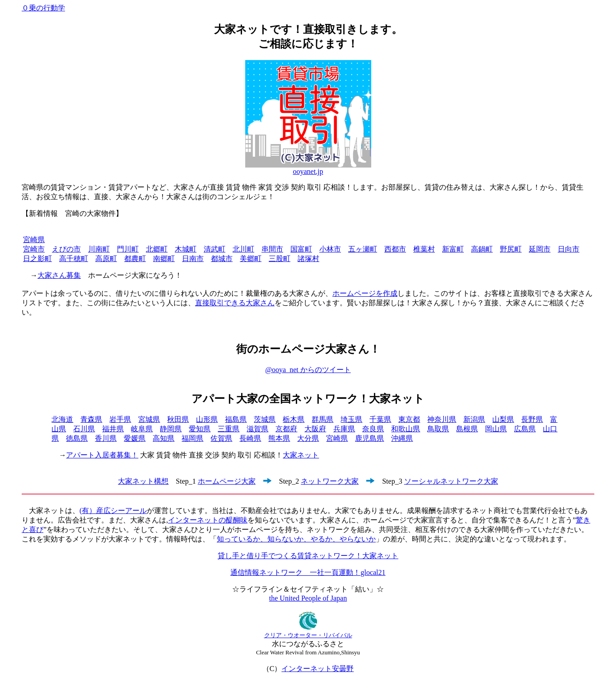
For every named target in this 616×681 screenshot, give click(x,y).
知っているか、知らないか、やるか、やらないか (296, 539)
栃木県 (294, 419)
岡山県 (496, 429)
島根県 (467, 429)
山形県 (207, 419)
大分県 (308, 438)
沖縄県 (402, 438)
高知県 (163, 438)
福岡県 (192, 438)
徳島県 (77, 438)
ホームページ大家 (227, 481)
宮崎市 (34, 249)
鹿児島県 (369, 438)
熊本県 (279, 438)
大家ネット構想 (143, 481)
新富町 (453, 249)
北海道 (62, 419)
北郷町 (157, 249)
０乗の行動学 (43, 8)
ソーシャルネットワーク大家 (451, 481)
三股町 (280, 259)
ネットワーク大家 (330, 481)
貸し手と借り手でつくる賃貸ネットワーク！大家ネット (308, 556)
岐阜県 (142, 429)
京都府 (286, 429)
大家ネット (301, 455)
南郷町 (164, 259)
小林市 (330, 249)
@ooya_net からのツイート (308, 370)
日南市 (193, 259)
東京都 (409, 419)
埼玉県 (351, 419)
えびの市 (66, 249)
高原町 (106, 259)
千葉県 (380, 419)
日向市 (569, 249)
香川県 (106, 438)
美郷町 (251, 259)
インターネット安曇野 (317, 669)
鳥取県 (438, 429)
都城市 (222, 259)
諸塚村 (308, 259)
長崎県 (250, 438)
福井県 (113, 429)
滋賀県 (257, 429)
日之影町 (37, 259)
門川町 (128, 249)
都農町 (135, 259)
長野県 (532, 419)
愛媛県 (135, 438)
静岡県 (171, 429)
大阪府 (315, 429)
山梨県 (503, 419)
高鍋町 (482, 249)
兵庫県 (344, 429)
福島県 (236, 419)
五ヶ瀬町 (363, 249)
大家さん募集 (59, 275)
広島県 (525, 429)
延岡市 (540, 249)
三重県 (229, 429)
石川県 (84, 429)
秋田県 (178, 419)
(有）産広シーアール (113, 511)
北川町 (243, 249)
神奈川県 (442, 419)
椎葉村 (424, 249)
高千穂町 (74, 259)
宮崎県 (34, 240)
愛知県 (200, 429)
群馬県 (322, 419)
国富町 (301, 249)
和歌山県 (406, 429)
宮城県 (149, 419)
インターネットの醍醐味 (208, 520)
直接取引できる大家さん (235, 303)
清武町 (215, 249)
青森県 (91, 419)
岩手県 (120, 419)
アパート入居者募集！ (102, 455)
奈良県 (373, 429)
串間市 (272, 249)
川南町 (99, 249)
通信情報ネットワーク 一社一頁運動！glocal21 (308, 572)
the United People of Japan (308, 598)
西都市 (395, 249)
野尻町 (511, 249)
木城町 (186, 249)
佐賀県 (221, 438)
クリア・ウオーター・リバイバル (308, 635)
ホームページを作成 (365, 293)
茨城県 (265, 419)
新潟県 (474, 419)
